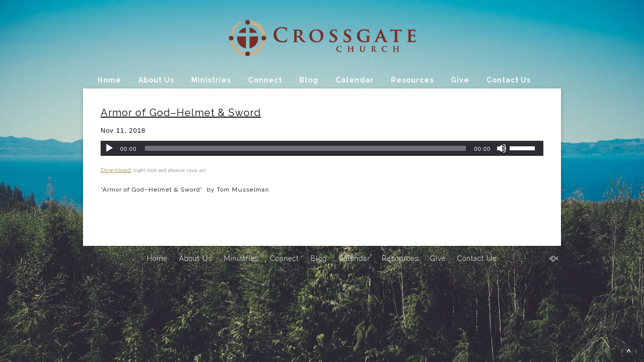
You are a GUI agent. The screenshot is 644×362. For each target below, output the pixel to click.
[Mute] (502, 148)
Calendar (355, 80)
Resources (412, 80)
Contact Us (509, 80)
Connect (265, 80)
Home (109, 80)
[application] (322, 148)
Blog (309, 80)
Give (460, 80)
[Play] (109, 148)
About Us (156, 80)
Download (116, 170)
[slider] (306, 148)
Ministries (211, 80)
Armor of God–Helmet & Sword (181, 113)
